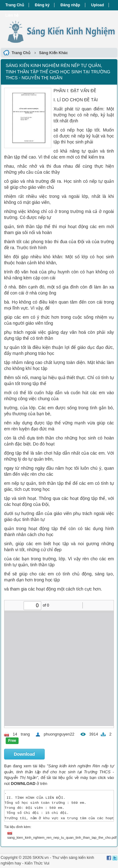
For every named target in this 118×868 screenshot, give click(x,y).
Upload (98, 5)
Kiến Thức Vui (37, 863)
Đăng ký (42, 5)
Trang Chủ (15, 5)
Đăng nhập (70, 5)
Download (24, 754)
